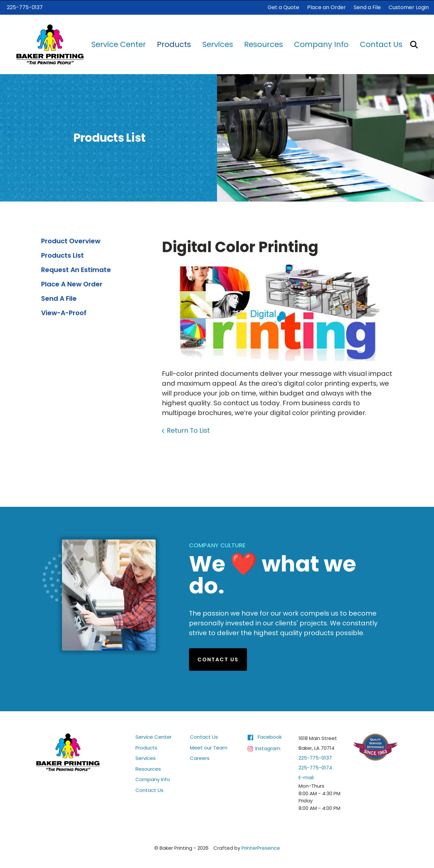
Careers (200, 758)
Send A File (59, 298)
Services (218, 44)
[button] (414, 44)
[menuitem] (119, 44)
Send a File (367, 7)
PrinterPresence (261, 848)
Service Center (119, 44)
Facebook (270, 737)
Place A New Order (72, 284)
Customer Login (409, 7)
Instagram (268, 748)
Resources (263, 44)
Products (174, 44)
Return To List (188, 430)
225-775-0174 (315, 767)
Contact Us (381, 44)
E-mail (306, 777)
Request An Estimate (76, 269)
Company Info (321, 44)
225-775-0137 (25, 7)
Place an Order (326, 7)
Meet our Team (209, 747)
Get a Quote (283, 7)
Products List (62, 255)
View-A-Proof (64, 313)
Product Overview (71, 241)
